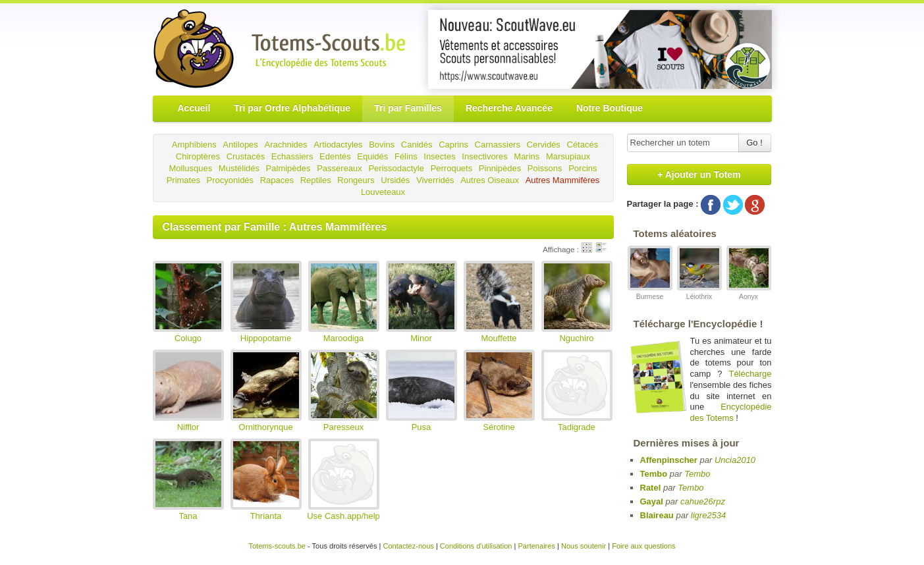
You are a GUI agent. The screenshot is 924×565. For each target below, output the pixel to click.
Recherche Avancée (509, 108)
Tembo (654, 474)
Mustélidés (239, 168)
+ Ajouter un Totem (699, 175)
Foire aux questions (643, 546)
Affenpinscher (669, 460)
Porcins (583, 168)
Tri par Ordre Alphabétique (292, 108)
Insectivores (484, 156)
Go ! (754, 143)
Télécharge (750, 374)
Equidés (372, 156)
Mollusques (190, 168)
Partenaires (536, 546)
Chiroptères (198, 156)
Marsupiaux (568, 156)
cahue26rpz (703, 501)
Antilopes (240, 145)
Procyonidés (231, 180)
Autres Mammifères (563, 180)
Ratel (651, 488)
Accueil (194, 108)
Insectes (439, 156)
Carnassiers (498, 145)
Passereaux (340, 168)
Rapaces (277, 180)
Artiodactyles (338, 145)
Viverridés (435, 180)
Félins (406, 156)
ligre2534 (709, 515)
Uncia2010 (735, 460)
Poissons (545, 168)
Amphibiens (194, 145)
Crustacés (246, 156)
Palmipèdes (288, 168)
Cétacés (583, 145)
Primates (183, 180)
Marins (527, 156)
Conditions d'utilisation (476, 546)
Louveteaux (383, 192)
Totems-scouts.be (277, 546)
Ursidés (395, 180)
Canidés (417, 145)
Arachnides (285, 145)
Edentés (335, 156)
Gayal (652, 501)
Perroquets (452, 168)
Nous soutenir (584, 546)
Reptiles (316, 180)
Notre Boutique (610, 108)
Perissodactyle (396, 168)
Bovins (382, 145)
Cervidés (544, 145)
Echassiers (292, 156)
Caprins (453, 145)
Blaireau (657, 515)
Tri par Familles (408, 108)
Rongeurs (356, 180)
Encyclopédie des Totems (731, 412)
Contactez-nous (408, 546)
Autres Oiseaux (490, 180)
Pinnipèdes (500, 168)
